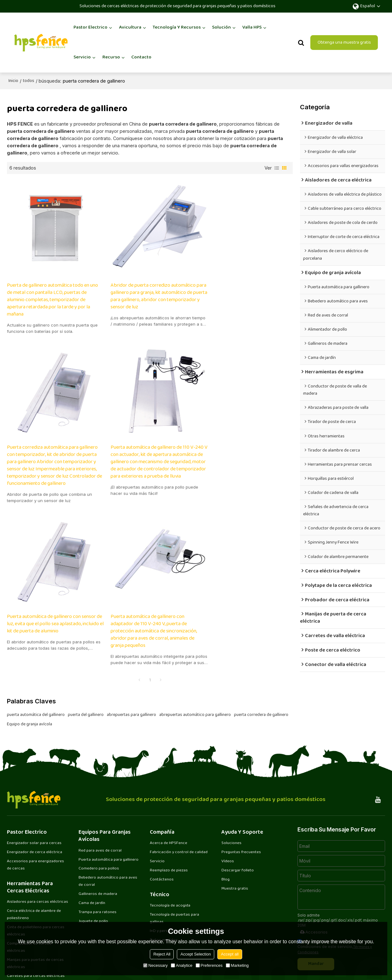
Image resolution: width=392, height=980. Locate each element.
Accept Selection (196, 954)
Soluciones (231, 787)
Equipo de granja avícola (30, 564)
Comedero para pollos (99, 812)
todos (29, 81)
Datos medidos (164, 884)
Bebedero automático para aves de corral (108, 825)
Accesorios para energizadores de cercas (36, 808)
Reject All (162, 954)
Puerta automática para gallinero (109, 803)
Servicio (82, 57)
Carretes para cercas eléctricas (36, 920)
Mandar (316, 907)
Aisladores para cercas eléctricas (38, 845)
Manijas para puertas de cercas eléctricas (36, 907)
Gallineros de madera (98, 837)
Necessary (155, 965)
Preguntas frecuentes (241, 796)
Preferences (209, 965)
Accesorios (313, 875)
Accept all (230, 954)
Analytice (182, 965)
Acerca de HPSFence (169, 787)
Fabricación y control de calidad (179, 796)
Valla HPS (252, 27)
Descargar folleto (238, 814)
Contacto (141, 57)
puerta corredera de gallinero (261, 555)
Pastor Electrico (90, 27)
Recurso (111, 57)
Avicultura (130, 27)
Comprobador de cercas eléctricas (30, 891)
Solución (221, 27)
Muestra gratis (235, 832)
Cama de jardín (92, 847)
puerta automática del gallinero (36, 555)
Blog (226, 823)
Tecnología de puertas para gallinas (175, 862)
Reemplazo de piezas (169, 814)
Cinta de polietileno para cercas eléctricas (36, 874)
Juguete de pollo (94, 865)
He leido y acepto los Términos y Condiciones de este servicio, (335, 890)
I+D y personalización (169, 874)
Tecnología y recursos (177, 27)
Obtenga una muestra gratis (344, 42)
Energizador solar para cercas (35, 787)
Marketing (237, 965)
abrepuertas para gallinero (131, 555)
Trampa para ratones (98, 856)
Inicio (13, 81)
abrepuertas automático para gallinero (195, 555)
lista (277, 168)
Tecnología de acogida (170, 849)
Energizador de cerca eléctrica (35, 796)
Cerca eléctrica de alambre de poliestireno (34, 858)
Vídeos (228, 805)
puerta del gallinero (86, 555)
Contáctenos (162, 823)
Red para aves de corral (101, 794)
